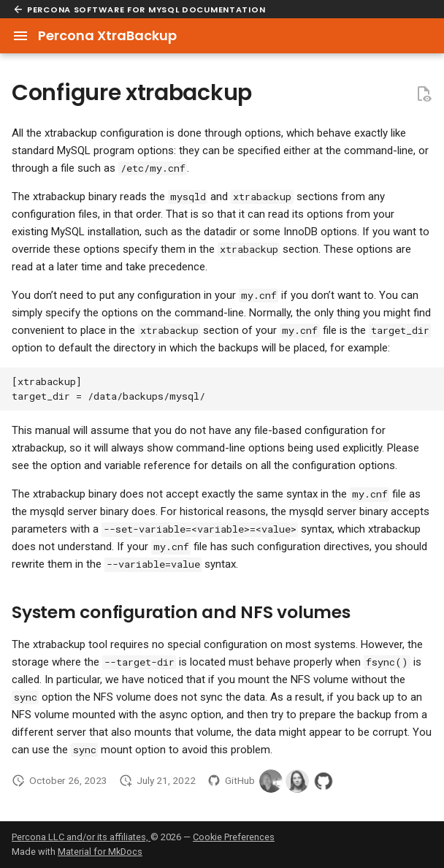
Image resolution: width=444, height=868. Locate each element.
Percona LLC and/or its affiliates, (81, 837)
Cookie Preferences (234, 837)
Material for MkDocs (100, 852)
